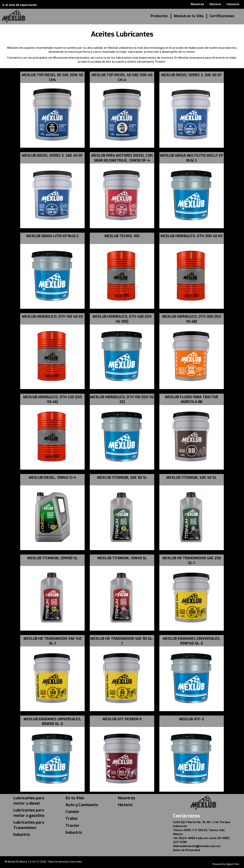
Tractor (73, 826)
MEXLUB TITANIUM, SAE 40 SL (191, 478)
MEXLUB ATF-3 (191, 719)
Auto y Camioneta (82, 805)
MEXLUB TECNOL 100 (122, 236)
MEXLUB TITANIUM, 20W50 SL (52, 558)
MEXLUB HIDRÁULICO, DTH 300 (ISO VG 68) (192, 319)
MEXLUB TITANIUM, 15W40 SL (122, 558)
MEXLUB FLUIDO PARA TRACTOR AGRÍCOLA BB (191, 399)
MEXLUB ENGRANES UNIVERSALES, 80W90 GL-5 (52, 722)
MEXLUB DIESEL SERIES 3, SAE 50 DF (191, 75)
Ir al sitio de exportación (20, 5)
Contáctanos (186, 816)
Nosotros (197, 4)
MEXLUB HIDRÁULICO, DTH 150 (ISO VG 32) (122, 399)
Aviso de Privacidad (187, 850)
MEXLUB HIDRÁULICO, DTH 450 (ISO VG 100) (122, 319)
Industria (22, 835)
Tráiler (72, 819)
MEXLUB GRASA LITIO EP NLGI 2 (52, 236)
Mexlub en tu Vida (189, 16)
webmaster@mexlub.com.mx (200, 846)
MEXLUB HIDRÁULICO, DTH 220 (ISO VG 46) (53, 399)
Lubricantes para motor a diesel (29, 801)
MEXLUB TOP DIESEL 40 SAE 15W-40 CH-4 (122, 77)
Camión (72, 812)
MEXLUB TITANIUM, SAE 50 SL (122, 478)
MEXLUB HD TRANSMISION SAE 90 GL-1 (122, 641)
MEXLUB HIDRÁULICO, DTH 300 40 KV (192, 236)
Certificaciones (222, 16)
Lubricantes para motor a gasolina (29, 813)
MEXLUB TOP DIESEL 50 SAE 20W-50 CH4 (53, 77)
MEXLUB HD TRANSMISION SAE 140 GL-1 (53, 641)
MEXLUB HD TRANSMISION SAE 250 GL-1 (192, 560)
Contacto (233, 4)
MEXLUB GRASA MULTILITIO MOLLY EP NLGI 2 (191, 158)
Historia (215, 4)
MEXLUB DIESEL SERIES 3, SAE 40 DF (52, 156)
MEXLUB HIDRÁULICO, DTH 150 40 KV (53, 317)
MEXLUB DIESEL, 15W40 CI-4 (52, 478)
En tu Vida (75, 798)
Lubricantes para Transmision (29, 825)
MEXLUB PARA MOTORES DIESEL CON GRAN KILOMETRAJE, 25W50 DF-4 (122, 158)
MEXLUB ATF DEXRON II (122, 719)
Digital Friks (233, 864)
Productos (159, 16)
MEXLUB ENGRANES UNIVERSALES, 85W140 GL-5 (192, 641)
